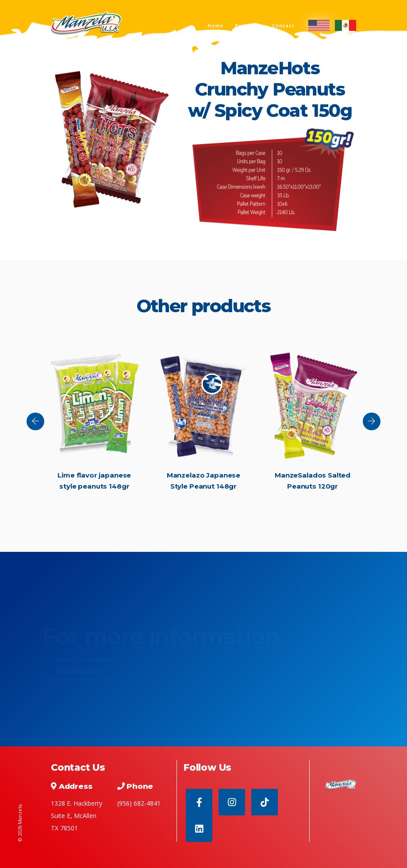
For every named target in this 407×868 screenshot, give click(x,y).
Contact (283, 26)
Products (248, 26)
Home (215, 26)
